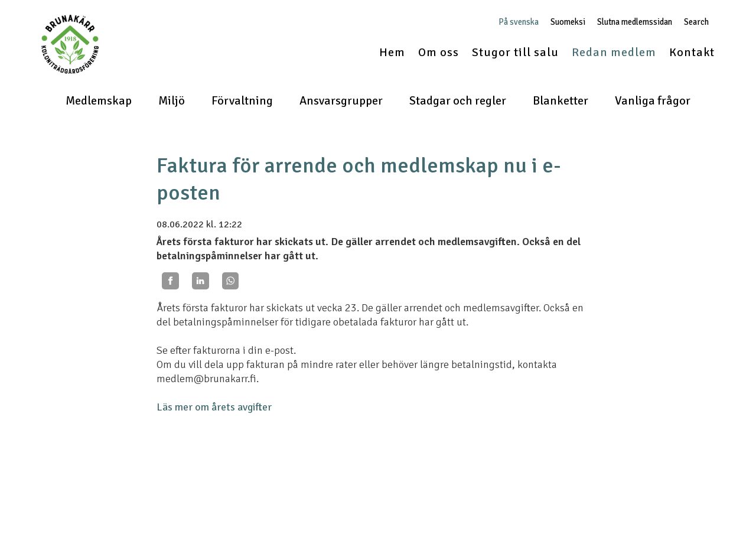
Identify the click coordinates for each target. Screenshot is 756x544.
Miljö (172, 101)
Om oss (439, 52)
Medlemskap (99, 101)
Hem (392, 52)
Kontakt (692, 52)
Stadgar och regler (458, 101)
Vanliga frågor (653, 101)
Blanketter (561, 101)
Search (696, 22)
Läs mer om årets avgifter (214, 407)
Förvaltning (242, 101)
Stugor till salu (515, 52)
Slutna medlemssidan (635, 22)
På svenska (519, 22)
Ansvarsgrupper (341, 101)
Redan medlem (614, 52)
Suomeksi (568, 22)
